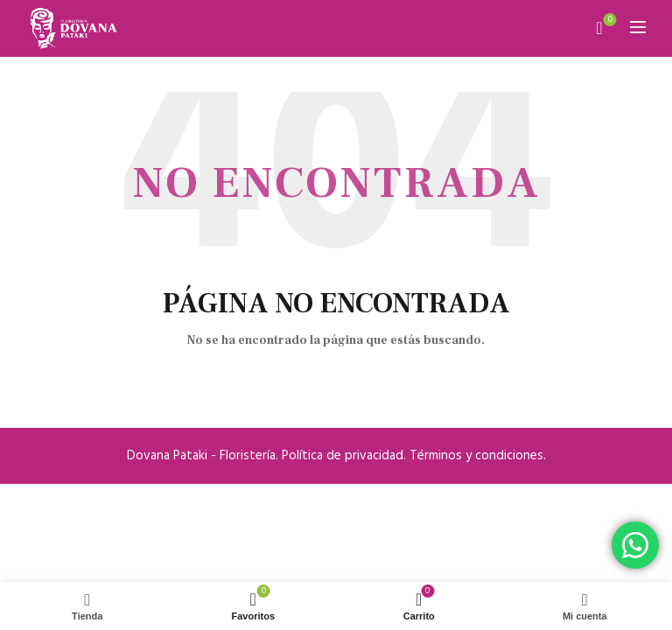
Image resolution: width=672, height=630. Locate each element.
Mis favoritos (609, 21)
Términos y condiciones (476, 456)
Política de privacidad (343, 456)
